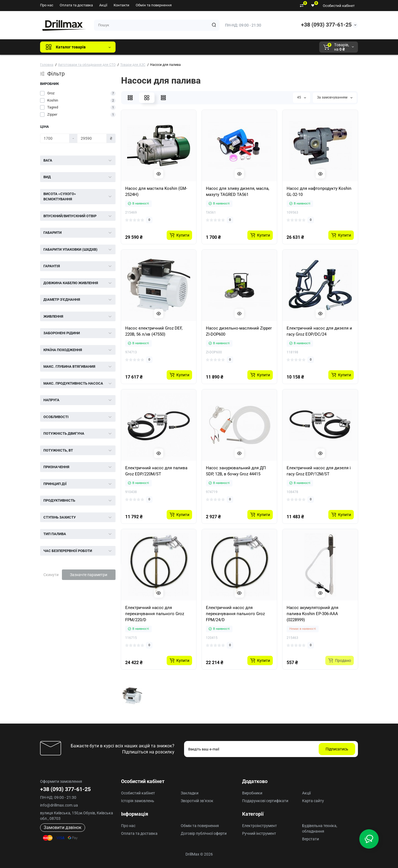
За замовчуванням (335, 97)
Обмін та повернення (154, 5)
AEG (214, 47)
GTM (157, 47)
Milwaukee (235, 47)
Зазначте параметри (89, 575)
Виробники (252, 793)
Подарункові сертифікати (265, 801)
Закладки (190, 793)
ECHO (197, 47)
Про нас (47, 5)
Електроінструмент (260, 826)
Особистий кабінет (339, 6)
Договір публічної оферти (204, 833)
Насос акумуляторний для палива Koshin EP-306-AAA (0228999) (312, 614)
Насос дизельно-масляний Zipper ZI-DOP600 (239, 331)
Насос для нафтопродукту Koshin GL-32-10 (319, 191)
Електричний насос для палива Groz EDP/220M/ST (156, 471)
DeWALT (176, 47)
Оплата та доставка (76, 5)
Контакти (121, 5)
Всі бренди (135, 47)
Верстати (311, 839)
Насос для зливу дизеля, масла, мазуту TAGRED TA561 (238, 191)
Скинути (51, 575)
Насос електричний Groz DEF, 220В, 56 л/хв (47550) (154, 331)
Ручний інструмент (259, 833)
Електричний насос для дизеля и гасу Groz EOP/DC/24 (319, 331)
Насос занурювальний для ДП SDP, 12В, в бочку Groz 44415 (236, 471)
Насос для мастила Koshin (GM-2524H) (156, 191)
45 (302, 97)
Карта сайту (313, 801)
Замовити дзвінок (63, 827)
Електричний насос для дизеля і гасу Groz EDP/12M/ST (319, 471)
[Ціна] (55, 138)
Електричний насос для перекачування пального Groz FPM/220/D (155, 614)
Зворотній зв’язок (197, 801)
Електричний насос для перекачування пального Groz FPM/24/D (235, 614)
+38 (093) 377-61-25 (326, 25)
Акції (103, 5)
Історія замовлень (138, 801)
